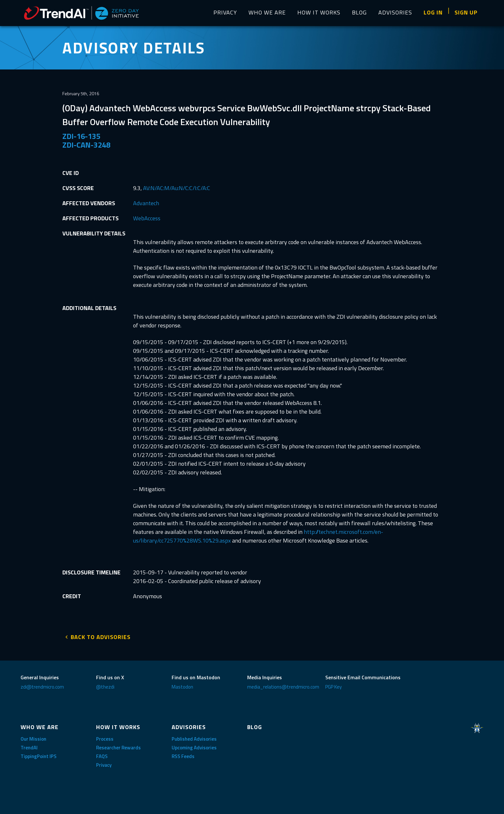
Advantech (146, 203)
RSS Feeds (183, 754)
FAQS (102, 754)
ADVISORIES (395, 12)
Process (105, 737)
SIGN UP (466, 12)
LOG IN (433, 12)
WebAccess (147, 218)
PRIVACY (225, 12)
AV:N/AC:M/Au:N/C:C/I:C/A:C (177, 188)
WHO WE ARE (267, 12)
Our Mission (33, 737)
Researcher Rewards (118, 746)
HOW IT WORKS (319, 12)
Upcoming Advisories (194, 746)
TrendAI (29, 746)
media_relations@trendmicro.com (283, 685)
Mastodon (182, 685)
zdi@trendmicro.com (42, 685)
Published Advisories (194, 737)
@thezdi (105, 685)
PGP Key (333, 685)
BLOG (359, 12)
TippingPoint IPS (39, 754)
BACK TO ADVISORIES (101, 635)
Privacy (104, 763)
